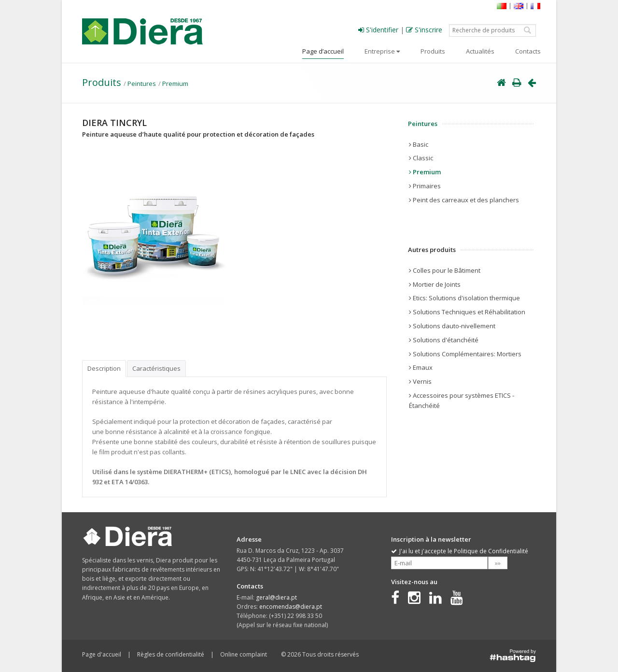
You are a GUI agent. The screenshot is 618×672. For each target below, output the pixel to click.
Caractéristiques (156, 368)
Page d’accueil (323, 51)
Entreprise (382, 51)
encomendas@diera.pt (291, 607)
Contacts (528, 51)
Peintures (142, 84)
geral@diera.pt (276, 597)
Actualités (480, 51)
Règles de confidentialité (171, 654)
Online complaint (244, 654)
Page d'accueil (102, 654)
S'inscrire (424, 30)
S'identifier (378, 30)
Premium (175, 84)
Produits (433, 51)
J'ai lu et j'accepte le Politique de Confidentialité (460, 551)
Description (104, 368)
